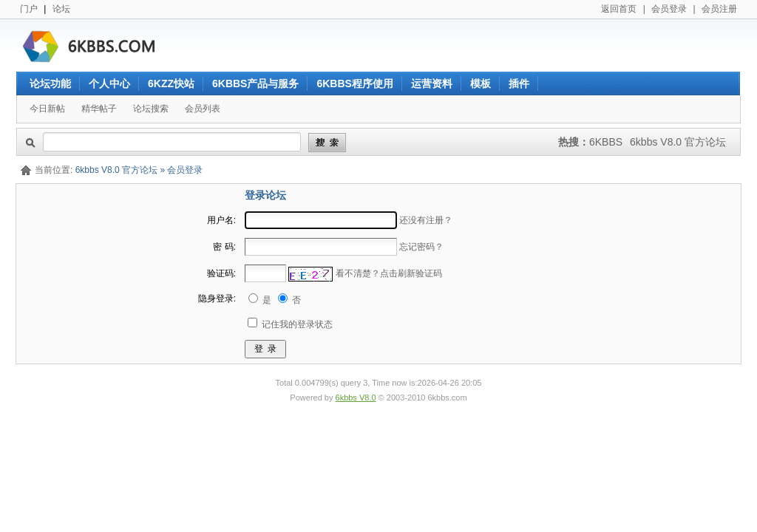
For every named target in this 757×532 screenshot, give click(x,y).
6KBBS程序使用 (354, 83)
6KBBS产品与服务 (255, 83)
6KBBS (606, 142)
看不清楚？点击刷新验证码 (389, 273)
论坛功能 (50, 83)
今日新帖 (47, 109)
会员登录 (669, 9)
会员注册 (719, 9)
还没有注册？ (426, 220)
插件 (519, 83)
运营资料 (432, 83)
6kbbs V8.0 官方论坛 (678, 142)
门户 (29, 9)
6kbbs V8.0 (356, 398)
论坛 (61, 9)
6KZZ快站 (171, 83)
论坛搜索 (151, 109)
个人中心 (109, 83)
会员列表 (203, 109)
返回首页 (619, 9)
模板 (481, 83)
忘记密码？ (421, 247)
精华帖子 (99, 109)
